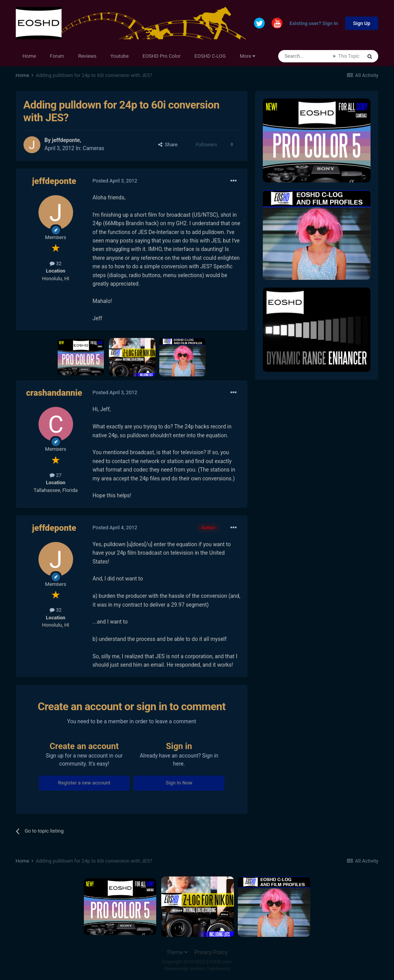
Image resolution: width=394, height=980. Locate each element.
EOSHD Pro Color (161, 56)
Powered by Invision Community (197, 969)
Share (168, 145)
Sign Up (362, 23)
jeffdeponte (66, 140)
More (247, 56)
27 (56, 475)
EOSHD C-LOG (210, 56)
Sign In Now (179, 783)
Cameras (93, 148)
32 (56, 263)
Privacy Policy (211, 952)
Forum (57, 56)
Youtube (120, 56)
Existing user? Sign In (314, 24)
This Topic (349, 56)
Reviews (87, 56)
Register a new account (84, 783)
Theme (177, 952)
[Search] (306, 56)
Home (29, 56)
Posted (115, 181)
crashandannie (54, 393)
